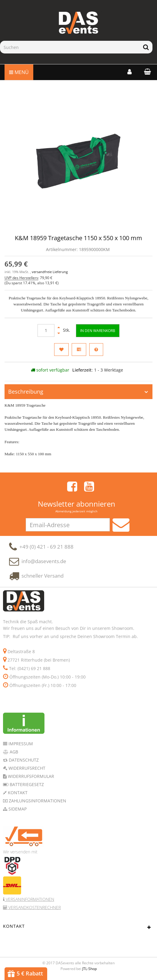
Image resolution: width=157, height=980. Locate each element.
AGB (13, 753)
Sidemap (17, 810)
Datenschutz (23, 761)
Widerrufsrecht (26, 769)
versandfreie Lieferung (50, 272)
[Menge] (46, 330)
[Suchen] (70, 47)
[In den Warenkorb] (98, 331)
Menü (19, 72)
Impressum (20, 745)
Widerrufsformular (30, 777)
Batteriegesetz (26, 785)
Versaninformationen (29, 900)
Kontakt (17, 793)
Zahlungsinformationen (37, 802)
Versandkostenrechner (34, 908)
